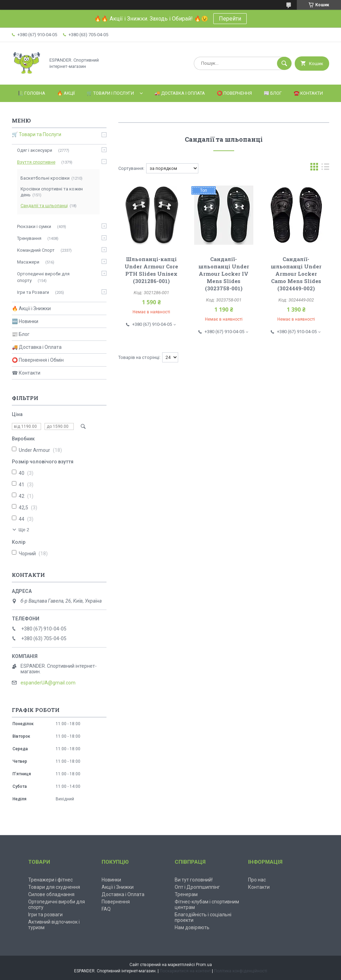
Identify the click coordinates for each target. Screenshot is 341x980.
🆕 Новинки (25, 321)
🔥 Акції (66, 93)
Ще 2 (24, 530)
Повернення (116, 902)
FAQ (106, 909)
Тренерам (186, 894)
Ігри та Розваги (33, 292)
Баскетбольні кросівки (45, 178)
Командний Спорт (36, 250)
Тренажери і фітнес (50, 880)
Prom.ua (204, 965)
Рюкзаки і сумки (34, 226)
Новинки (111, 880)
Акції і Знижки (118, 887)
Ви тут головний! (194, 880)
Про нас (257, 880)
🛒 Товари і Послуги (110, 93)
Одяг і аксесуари (35, 150)
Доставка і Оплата (123, 894)
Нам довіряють (192, 927)
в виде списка (325, 168)
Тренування (29, 238)
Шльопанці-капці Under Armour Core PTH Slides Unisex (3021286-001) (151, 270)
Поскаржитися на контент (185, 971)
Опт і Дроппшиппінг (197, 887)
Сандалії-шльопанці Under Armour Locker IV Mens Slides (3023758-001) (224, 274)
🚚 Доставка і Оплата (180, 93)
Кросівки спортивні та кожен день (52, 192)
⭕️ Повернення (234, 93)
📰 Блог (273, 93)
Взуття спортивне (36, 162)
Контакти (259, 887)
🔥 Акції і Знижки (31, 308)
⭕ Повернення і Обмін (38, 360)
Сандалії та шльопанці (44, 206)
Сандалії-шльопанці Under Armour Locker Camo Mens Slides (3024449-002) (296, 274)
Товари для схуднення (54, 887)
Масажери (28, 262)
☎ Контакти (26, 373)
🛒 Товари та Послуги (37, 134)
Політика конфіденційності (241, 971)
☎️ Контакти (308, 93)
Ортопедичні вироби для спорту (43, 277)
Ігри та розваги (45, 915)
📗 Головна (31, 93)
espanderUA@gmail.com (48, 683)
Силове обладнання (51, 894)
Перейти (230, 19)
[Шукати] (284, 63)
